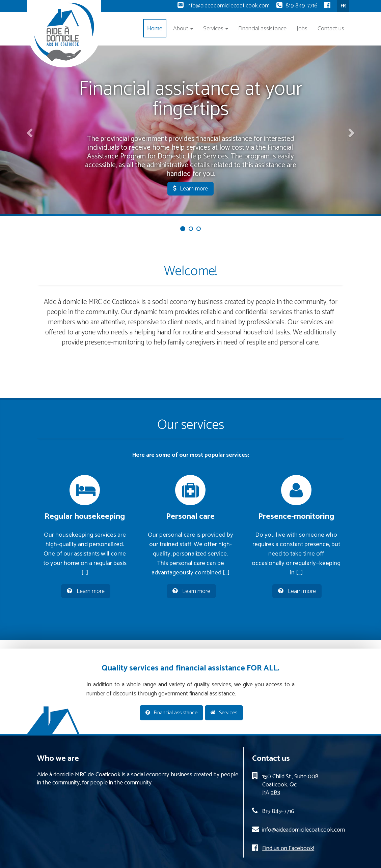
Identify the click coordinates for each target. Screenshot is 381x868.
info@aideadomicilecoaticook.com (228, 6)
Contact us (331, 29)
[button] (29, 131)
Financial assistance (262, 29)
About (183, 29)
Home (155, 29)
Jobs (302, 29)
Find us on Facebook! (288, 848)
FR (343, 6)
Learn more (190, 189)
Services (216, 29)
